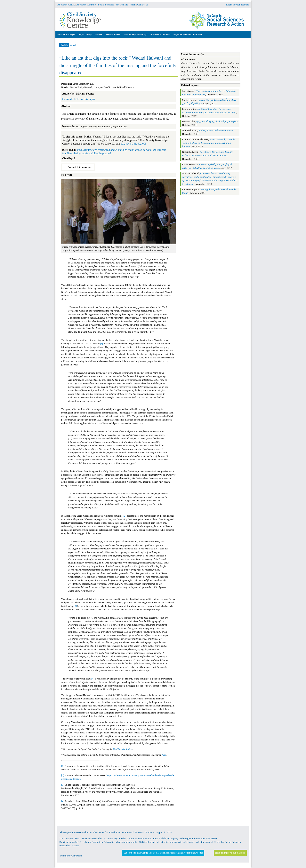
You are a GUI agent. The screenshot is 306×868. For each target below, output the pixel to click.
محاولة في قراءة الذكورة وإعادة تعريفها (217, 121)
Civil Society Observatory (135, 34)
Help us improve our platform (230, 853)
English (64, 45)
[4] (93, 679)
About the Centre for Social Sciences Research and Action (106, 5)
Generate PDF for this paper (79, 99)
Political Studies (113, 34)
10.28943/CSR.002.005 (133, 144)
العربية (73, 45)
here (164, 755)
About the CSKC (66, 5)
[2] (125, 516)
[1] (101, 344)
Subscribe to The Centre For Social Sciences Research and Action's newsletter (163, 853)
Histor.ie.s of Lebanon (160, 34)
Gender (99, 34)
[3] (75, 606)
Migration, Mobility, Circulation (188, 34)
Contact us (143, 5)
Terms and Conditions (71, 856)
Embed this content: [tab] (78, 167)
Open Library (86, 34)
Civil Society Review (123, 749)
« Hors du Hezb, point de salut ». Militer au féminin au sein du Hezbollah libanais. (209, 143)
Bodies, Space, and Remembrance (216, 130)
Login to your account (237, 5)
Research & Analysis (66, 34)
